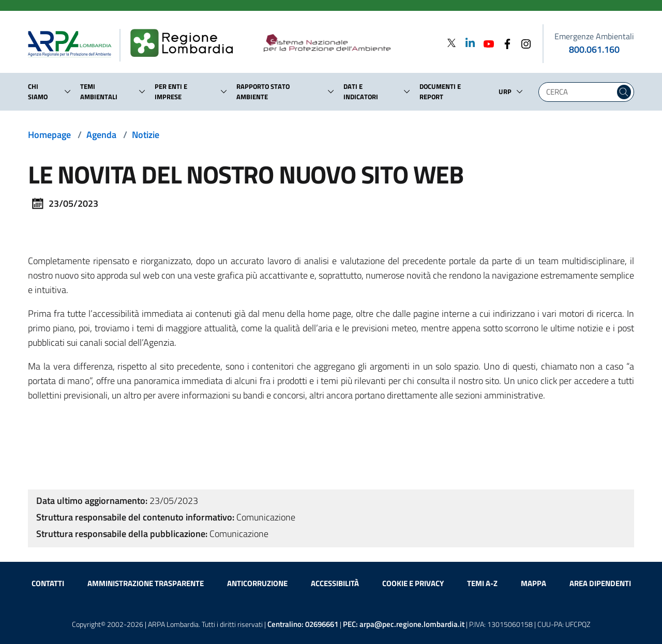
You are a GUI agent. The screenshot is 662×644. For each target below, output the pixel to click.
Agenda (101, 135)
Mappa (533, 583)
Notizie (146, 135)
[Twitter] (452, 43)
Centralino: (303, 624)
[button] (68, 91)
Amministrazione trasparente (146, 583)
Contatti (48, 583)
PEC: (404, 624)
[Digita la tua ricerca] (579, 92)
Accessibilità (335, 583)
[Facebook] (504, 43)
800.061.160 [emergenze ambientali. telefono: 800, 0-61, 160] (594, 49)
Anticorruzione (257, 583)
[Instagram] (523, 43)
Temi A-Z (482, 583)
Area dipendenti (600, 583)
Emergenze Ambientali (594, 36)
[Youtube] (486, 43)
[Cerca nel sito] (624, 92)
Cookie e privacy (413, 583)
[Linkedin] (467, 43)
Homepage (49, 135)
